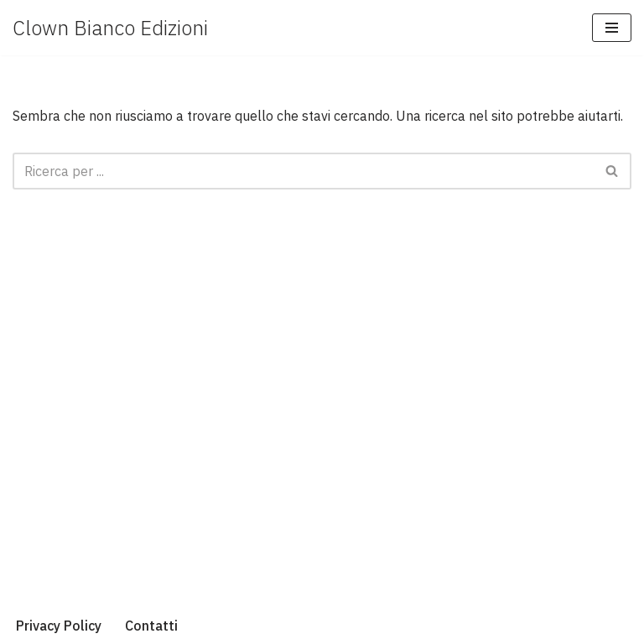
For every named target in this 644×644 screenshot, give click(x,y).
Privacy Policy (59, 626)
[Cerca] (303, 171)
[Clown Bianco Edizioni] (110, 28)
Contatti (151, 626)
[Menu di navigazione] (612, 28)
